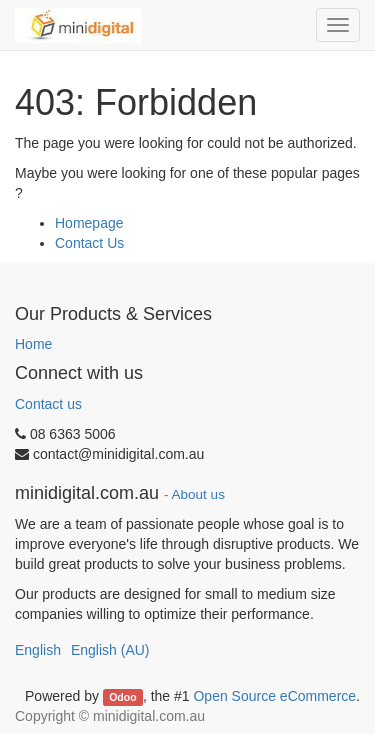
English (38, 650)
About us (198, 494)
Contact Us (89, 243)
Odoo (122, 697)
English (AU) (110, 650)
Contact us (48, 404)
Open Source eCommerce (274, 696)
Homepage (89, 223)
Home (33, 344)
